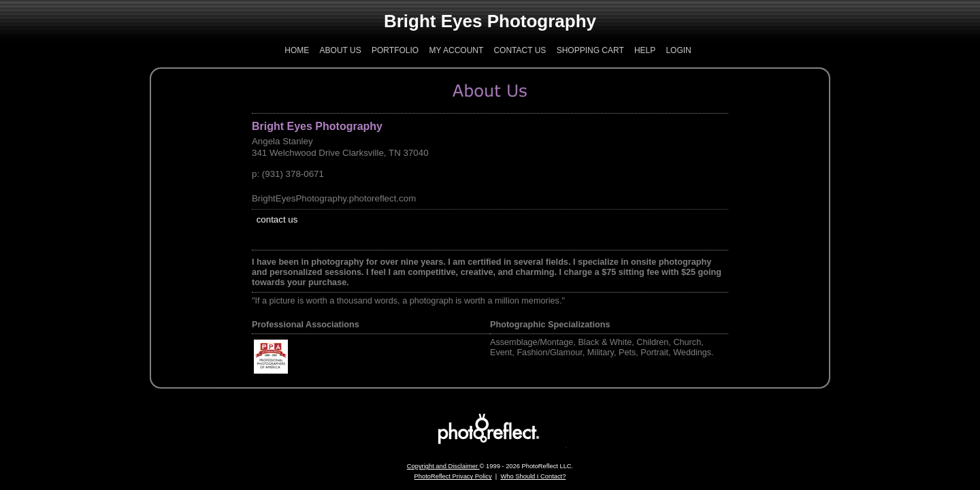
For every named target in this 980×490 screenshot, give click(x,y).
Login (678, 50)
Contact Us (520, 50)
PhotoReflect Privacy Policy (453, 476)
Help (645, 50)
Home (297, 50)
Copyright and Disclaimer (443, 466)
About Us (341, 50)
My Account (457, 50)
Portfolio (395, 50)
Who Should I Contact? (533, 476)
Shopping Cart (590, 50)
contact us (277, 219)
